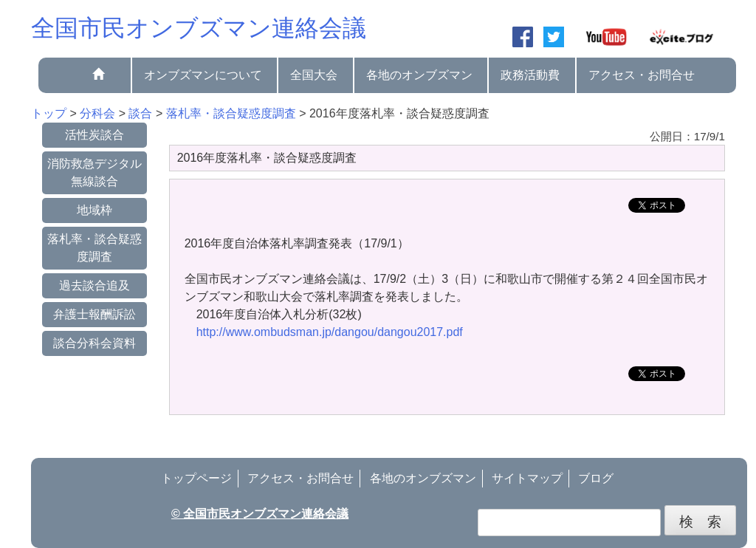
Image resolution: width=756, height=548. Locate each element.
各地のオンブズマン (419, 75)
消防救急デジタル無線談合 (94, 172)
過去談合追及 (94, 285)
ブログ (596, 478)
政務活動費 (530, 75)
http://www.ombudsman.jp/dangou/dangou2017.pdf (330, 332)
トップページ (196, 478)
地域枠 (94, 210)
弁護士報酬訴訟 (94, 314)
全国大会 (314, 75)
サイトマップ (527, 478)
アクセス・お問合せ (642, 75)
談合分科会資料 (94, 343)
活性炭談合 (94, 135)
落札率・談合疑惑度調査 (94, 248)
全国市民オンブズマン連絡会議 (199, 28)
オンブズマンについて (203, 75)
